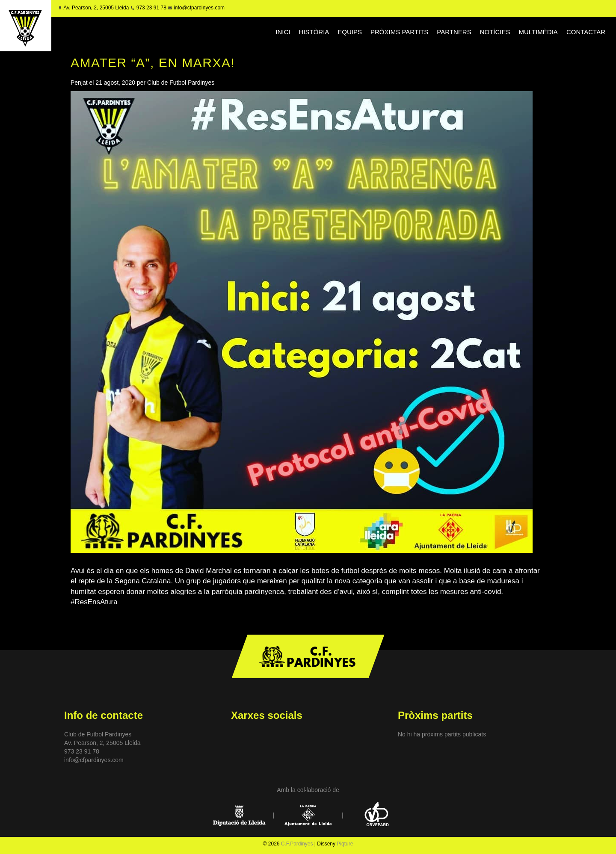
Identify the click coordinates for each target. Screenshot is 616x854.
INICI (283, 32)
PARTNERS (454, 32)
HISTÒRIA (314, 32)
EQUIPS (350, 32)
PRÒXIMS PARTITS (399, 32)
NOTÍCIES (495, 32)
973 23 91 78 (151, 8)
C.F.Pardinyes (297, 844)
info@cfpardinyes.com (198, 8)
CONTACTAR (586, 32)
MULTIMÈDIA (538, 32)
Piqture (345, 844)
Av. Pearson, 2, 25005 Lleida (96, 8)
